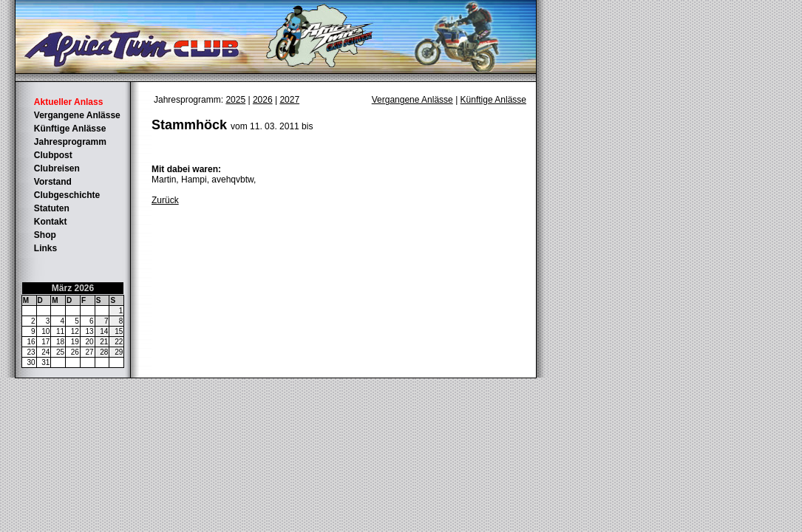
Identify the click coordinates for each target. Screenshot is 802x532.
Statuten (52, 208)
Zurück (165, 200)
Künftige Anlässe (70, 129)
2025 (235, 100)
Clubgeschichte (67, 195)
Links (45, 248)
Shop (45, 235)
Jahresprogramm (70, 142)
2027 (289, 100)
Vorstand (53, 182)
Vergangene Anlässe (77, 115)
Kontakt (51, 222)
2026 (263, 100)
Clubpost (53, 155)
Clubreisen (57, 168)
